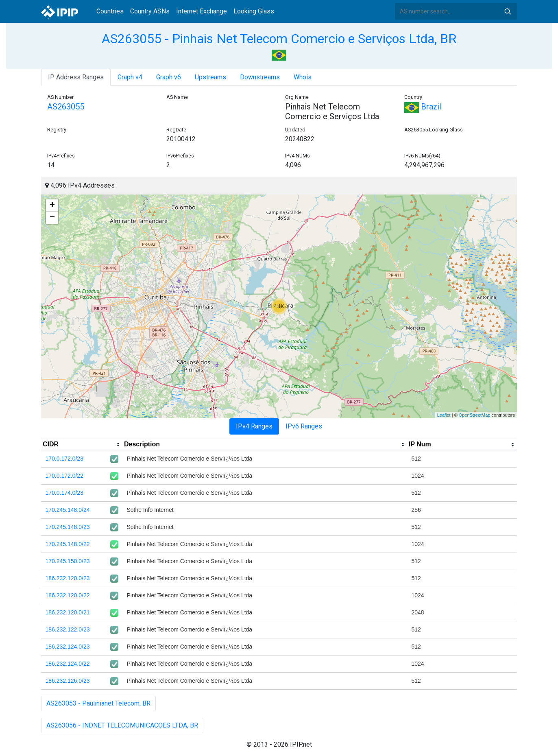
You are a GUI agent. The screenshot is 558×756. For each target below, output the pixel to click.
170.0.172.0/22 (64, 476)
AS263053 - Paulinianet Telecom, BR (98, 703)
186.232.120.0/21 (68, 612)
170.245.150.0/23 (68, 561)
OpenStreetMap (475, 415)
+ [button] (52, 205)
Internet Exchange (202, 11)
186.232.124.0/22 (68, 664)
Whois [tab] (303, 77)
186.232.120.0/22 (68, 595)
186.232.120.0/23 (68, 578)
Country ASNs (150, 11)
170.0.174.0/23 (64, 493)
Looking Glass (254, 11)
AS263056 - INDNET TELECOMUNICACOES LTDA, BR (122, 725)
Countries (110, 11)
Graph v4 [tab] (130, 77)
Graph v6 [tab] (169, 77)
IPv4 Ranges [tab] (254, 426)
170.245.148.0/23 (68, 527)
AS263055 (66, 107)
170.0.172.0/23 (64, 459)
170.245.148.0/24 (68, 510)
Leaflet (444, 415)
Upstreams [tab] (210, 77)
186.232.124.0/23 (68, 647)
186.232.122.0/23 (68, 629)
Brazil (423, 107)
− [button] (52, 218)
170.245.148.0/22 (68, 544)
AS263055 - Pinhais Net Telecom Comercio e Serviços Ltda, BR (279, 39)
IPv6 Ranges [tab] (304, 426)
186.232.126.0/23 (68, 681)
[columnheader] (82, 445)
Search (508, 11)
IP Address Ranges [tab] (76, 77)
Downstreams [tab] (260, 77)
